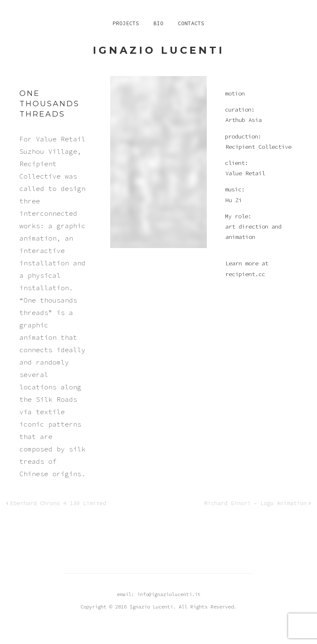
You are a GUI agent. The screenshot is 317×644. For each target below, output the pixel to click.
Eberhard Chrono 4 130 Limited (58, 503)
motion (235, 93)
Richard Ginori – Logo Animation (255, 503)
